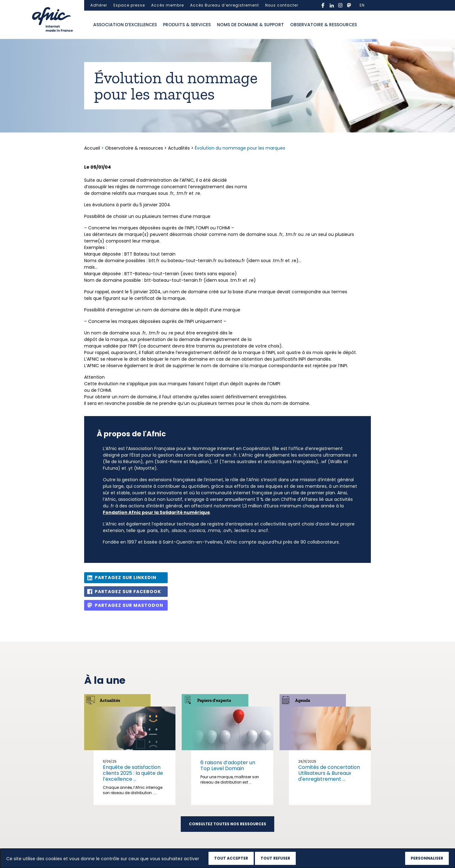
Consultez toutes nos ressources (228, 824)
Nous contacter (282, 5)
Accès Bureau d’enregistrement (225, 5)
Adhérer (99, 5)
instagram (340, 5)
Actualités (179, 148)
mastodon (349, 5)
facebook (323, 5)
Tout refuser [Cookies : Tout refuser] (275, 858)
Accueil (93, 148)
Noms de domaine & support (250, 25)
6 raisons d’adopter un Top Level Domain (228, 765)
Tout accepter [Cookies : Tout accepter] (231, 858)
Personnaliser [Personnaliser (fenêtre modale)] (427, 858)
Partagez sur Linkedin (126, 578)
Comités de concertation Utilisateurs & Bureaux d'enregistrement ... (329, 773)
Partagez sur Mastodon (129, 605)
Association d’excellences (125, 25)
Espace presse (129, 5)
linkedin (332, 5)
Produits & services (187, 25)
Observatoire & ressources (323, 25)
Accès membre (168, 5)
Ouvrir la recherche (366, 25)
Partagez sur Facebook (128, 592)
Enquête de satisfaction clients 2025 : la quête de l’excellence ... (133, 773)
